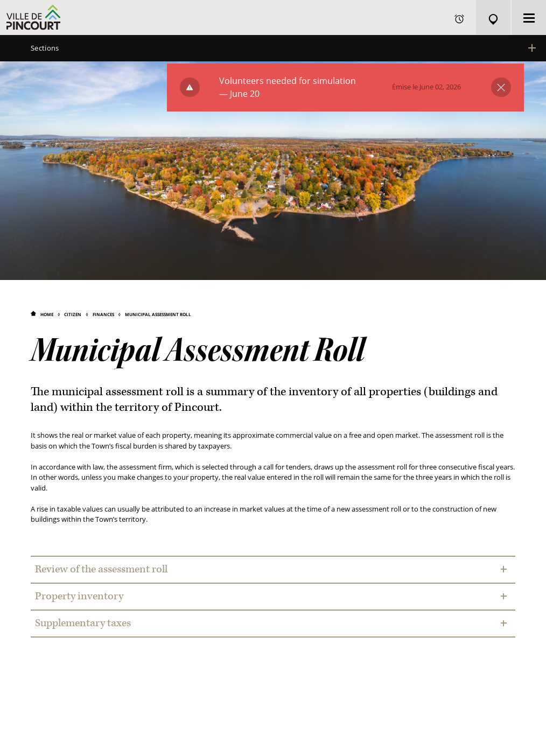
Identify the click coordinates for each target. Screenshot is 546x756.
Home (47, 314)
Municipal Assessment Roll (158, 314)
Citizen (73, 314)
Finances (103, 314)
